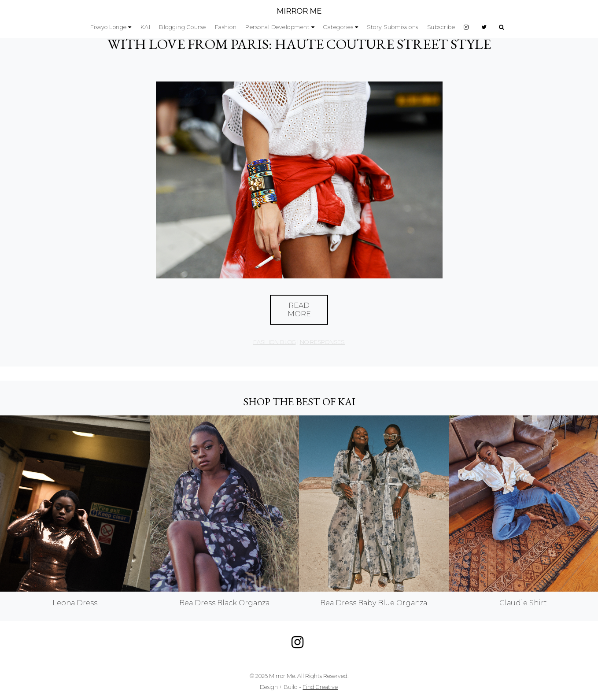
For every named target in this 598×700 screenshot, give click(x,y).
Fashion (226, 27)
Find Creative (320, 687)
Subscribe (441, 27)
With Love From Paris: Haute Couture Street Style (299, 44)
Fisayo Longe (109, 27)
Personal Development (277, 27)
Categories (338, 27)
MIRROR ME (299, 11)
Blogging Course (183, 27)
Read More (299, 310)
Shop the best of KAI (299, 402)
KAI (146, 27)
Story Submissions (393, 27)
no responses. (323, 342)
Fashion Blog (275, 342)
